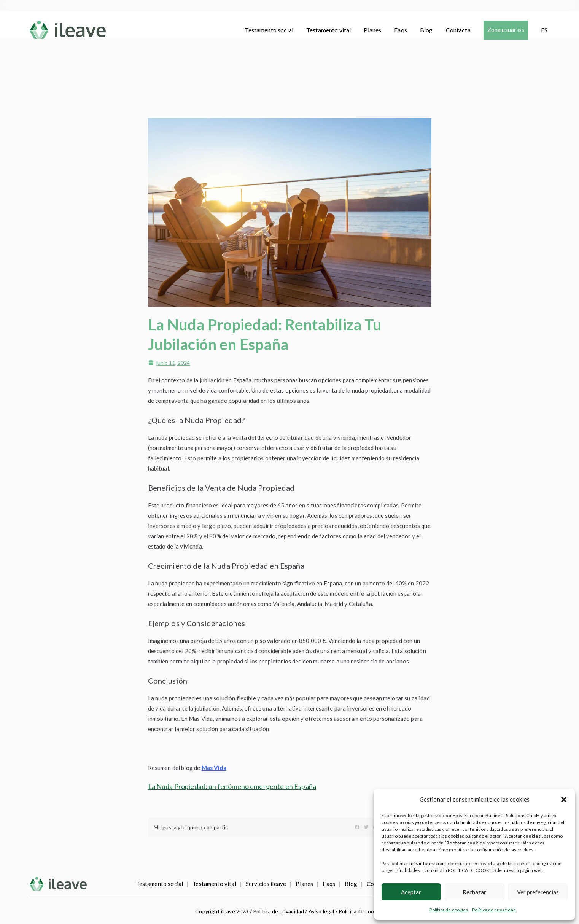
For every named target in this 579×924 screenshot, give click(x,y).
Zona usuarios (506, 29)
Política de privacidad (494, 910)
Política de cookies (449, 910)
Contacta (458, 30)
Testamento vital (328, 30)
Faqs (401, 30)
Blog (426, 30)
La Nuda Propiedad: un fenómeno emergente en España (232, 786)
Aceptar (411, 892)
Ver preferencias (538, 892)
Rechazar (474, 892)
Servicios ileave (266, 884)
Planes (372, 30)
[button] (564, 800)
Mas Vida (214, 768)
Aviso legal (321, 911)
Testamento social (269, 30)
